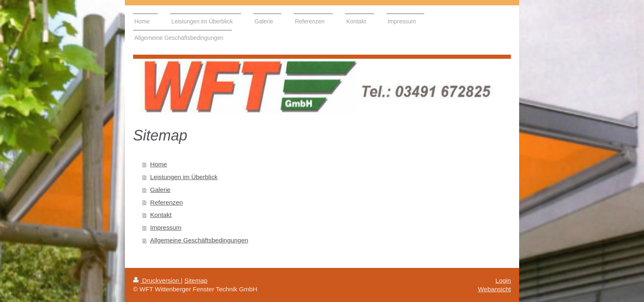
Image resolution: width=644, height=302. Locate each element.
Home (159, 164)
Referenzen (167, 202)
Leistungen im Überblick (184, 177)
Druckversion (157, 280)
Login (503, 280)
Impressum (166, 227)
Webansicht (494, 289)
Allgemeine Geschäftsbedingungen (199, 240)
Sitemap (196, 280)
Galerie (161, 190)
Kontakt (161, 215)
